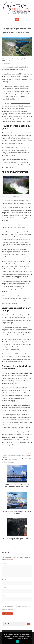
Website (4, 596)
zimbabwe (5, 457)
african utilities (6, 456)
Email (4, 588)
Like (10, 60)
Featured (4, 60)
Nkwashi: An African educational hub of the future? (17, 512)
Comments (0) (15, 59)
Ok (17, 641)
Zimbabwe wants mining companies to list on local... (17, 539)
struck (4, 420)
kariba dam (24, 456)
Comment (5, 564)
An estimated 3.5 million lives (11, 405)
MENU (17, 20)
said (12, 150)
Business (26, 59)
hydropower (18, 456)
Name (4, 580)
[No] (32, 638)
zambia (29, 456)
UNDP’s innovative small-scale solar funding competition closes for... (17, 486)
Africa (22, 59)
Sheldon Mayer (7, 63)
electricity (13, 456)
